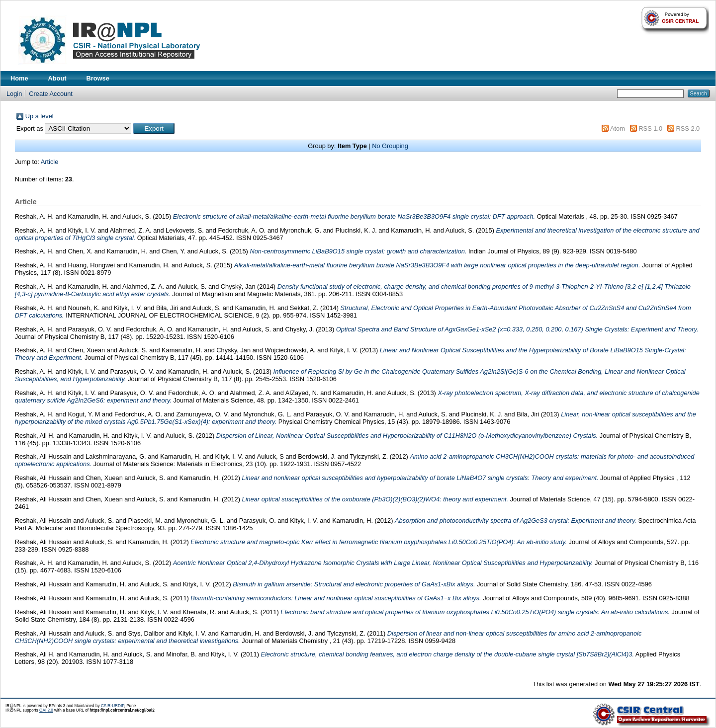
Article (50, 162)
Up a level (40, 116)
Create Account (51, 94)
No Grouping (390, 146)
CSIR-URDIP (113, 706)
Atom (618, 128)
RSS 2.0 (688, 128)
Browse (98, 78)
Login (14, 94)
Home (19, 78)
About (57, 78)
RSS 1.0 (650, 128)
